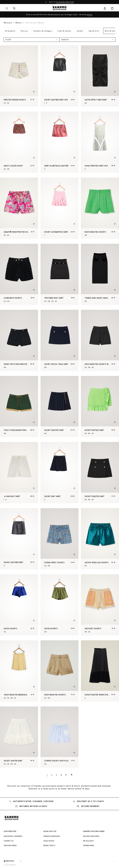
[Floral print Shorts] (60, 539)
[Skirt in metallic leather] (60, 142)
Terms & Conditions (52, 836)
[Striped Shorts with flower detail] (60, 737)
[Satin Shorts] (19, 605)
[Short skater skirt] (19, 737)
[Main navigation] (7, 8)
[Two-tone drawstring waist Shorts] (19, 407)
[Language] (15, 861)
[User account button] (105, 8)
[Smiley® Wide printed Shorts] (19, 208)
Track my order (10, 845)
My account (88, 841)
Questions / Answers (13, 836)
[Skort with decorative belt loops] (19, 340)
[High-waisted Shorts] (100, 208)
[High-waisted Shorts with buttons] (100, 340)
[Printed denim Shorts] (19, 76)
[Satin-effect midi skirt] (100, 76)
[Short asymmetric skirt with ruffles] (60, 208)
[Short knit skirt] (60, 473)
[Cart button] (112, 8)
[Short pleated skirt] (60, 407)
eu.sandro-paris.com (65, 2)
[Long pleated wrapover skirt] (100, 671)
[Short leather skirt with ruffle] (60, 76)
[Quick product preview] (34, 92)
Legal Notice (49, 841)
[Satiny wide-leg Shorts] (100, 539)
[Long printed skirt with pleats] (100, 142)
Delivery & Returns (91, 836)
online (90, 15)
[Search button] (14, 8)
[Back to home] (59, 8)
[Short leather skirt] (19, 539)
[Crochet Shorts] (100, 605)
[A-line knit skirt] (19, 473)
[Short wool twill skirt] (60, 340)
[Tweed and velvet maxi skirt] (100, 274)
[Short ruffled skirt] (100, 407)
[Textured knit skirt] (60, 274)
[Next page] (72, 775)
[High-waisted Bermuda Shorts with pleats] (19, 671)
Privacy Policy (49, 845)
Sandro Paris (89, 845)
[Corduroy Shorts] (19, 274)
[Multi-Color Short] (19, 142)
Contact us (9, 841)
